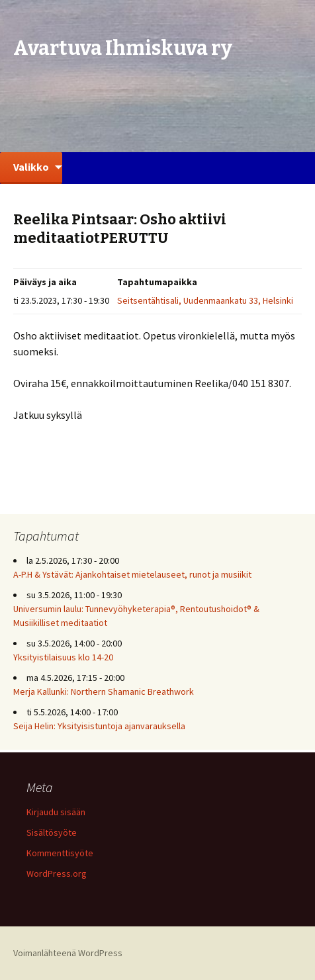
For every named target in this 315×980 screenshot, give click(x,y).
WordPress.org (57, 873)
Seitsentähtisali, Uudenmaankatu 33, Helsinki (205, 300)
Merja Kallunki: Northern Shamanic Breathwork (105, 691)
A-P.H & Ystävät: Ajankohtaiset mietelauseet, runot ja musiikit (132, 574)
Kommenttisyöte (60, 853)
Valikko (31, 167)
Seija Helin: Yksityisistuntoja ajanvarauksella (99, 726)
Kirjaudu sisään (56, 812)
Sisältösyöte (52, 832)
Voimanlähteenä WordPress (68, 953)
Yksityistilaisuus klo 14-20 (63, 657)
